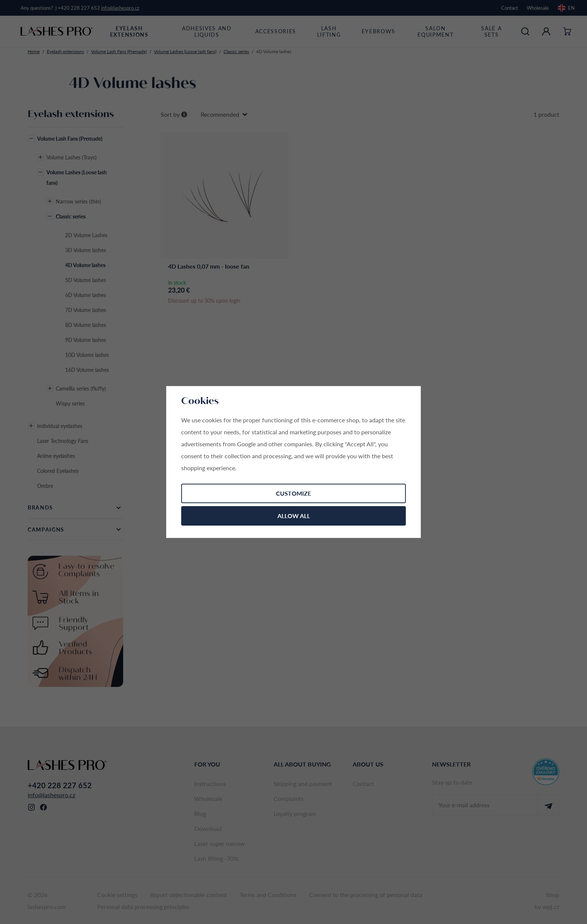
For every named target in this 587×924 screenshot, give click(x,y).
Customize (293, 493)
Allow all (294, 516)
